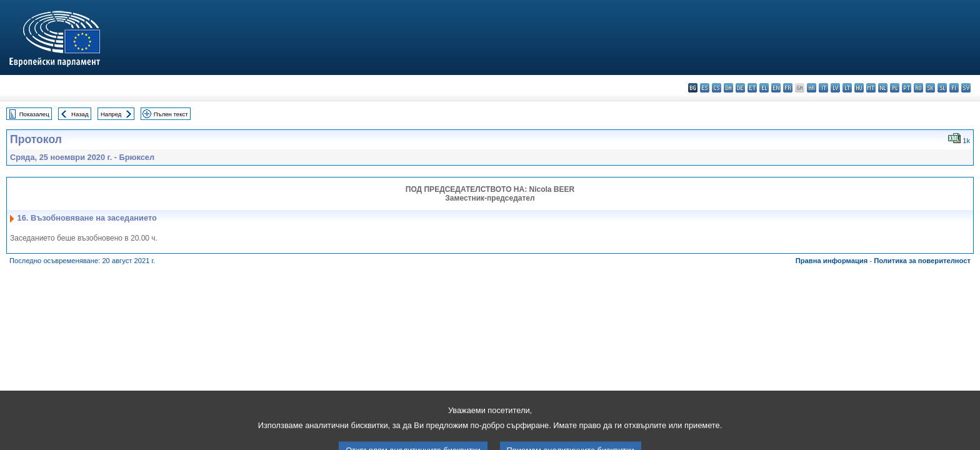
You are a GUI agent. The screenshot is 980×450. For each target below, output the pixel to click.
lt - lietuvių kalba (847, 88)
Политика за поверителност (922, 261)
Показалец (34, 114)
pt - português (907, 88)
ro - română (918, 88)
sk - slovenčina (930, 88)
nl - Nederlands (883, 88)
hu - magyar (859, 88)
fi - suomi (954, 88)
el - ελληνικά (764, 88)
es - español (705, 88)
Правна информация (832, 261)
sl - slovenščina (942, 88)
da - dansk (728, 88)
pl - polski (895, 88)
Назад (80, 114)
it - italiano (823, 88)
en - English (776, 88)
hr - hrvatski (812, 88)
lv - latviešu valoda (835, 88)
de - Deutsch (740, 88)
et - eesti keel (752, 88)
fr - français (788, 88)
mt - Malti (871, 88)
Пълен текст (171, 114)
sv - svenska (966, 88)
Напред (111, 114)
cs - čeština (717, 88)
